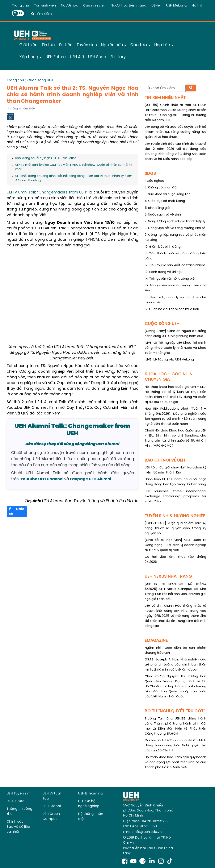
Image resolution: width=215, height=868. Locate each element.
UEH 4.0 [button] (77, 57)
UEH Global (52, 806)
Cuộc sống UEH (40, 80)
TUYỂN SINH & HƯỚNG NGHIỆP (175, 516)
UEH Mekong (176, 6)
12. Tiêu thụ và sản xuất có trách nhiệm (175, 265)
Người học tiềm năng (128, 6)
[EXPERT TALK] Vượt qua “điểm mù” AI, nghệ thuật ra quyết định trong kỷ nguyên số (175, 528)
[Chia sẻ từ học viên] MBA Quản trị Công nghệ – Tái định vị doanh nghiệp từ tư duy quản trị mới (175, 545)
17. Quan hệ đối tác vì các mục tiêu (172, 309)
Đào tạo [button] (140, 45)
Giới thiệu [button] (28, 45)
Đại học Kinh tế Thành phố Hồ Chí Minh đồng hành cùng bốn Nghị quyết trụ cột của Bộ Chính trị (175, 746)
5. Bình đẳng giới (157, 208)
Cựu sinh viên (94, 6)
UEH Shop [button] (97, 57)
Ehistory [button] (118, 57)
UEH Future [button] (56, 57)
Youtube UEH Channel (42, 479)
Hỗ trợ (197, 6)
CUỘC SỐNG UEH (162, 324)
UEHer (156, 6)
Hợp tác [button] (164, 45)
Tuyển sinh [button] (87, 45)
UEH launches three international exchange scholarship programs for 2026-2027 (175, 496)
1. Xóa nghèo (154, 181)
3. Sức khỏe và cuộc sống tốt (167, 194)
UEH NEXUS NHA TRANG (168, 577)
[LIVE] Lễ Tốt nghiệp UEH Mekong (169, 360)
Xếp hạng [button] (30, 57)
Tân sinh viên (45, 6)
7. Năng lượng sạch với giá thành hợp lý (175, 221)
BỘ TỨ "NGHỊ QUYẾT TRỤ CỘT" (175, 711)
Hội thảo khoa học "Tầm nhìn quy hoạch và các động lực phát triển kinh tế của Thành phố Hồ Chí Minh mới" (175, 762)
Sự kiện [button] (66, 45)
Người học (69, 6)
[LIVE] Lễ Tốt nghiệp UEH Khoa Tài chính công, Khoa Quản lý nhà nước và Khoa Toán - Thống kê (175, 348)
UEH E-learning (90, 794)
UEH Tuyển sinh (19, 794)
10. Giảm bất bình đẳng (163, 247)
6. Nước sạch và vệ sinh (163, 215)
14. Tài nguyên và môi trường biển (171, 279)
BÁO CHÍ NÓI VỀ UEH (165, 460)
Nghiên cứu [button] (113, 45)
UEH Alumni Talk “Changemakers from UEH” (47, 193)
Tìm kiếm (44, 14)
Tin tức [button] (48, 45)
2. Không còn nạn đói (161, 188)
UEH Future (15, 801)
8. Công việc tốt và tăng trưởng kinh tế (175, 228)
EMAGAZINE (156, 641)
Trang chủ (20, 6)
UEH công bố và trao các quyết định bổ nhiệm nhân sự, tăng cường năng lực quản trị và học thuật (175, 132)
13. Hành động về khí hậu (164, 272)
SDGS (150, 174)
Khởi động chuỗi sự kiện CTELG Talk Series (46, 158)
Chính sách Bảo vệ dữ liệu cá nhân (18, 827)
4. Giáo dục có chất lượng (165, 201)
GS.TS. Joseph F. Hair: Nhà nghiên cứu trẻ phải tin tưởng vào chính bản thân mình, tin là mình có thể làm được (175, 665)
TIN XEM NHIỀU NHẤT (165, 98)
